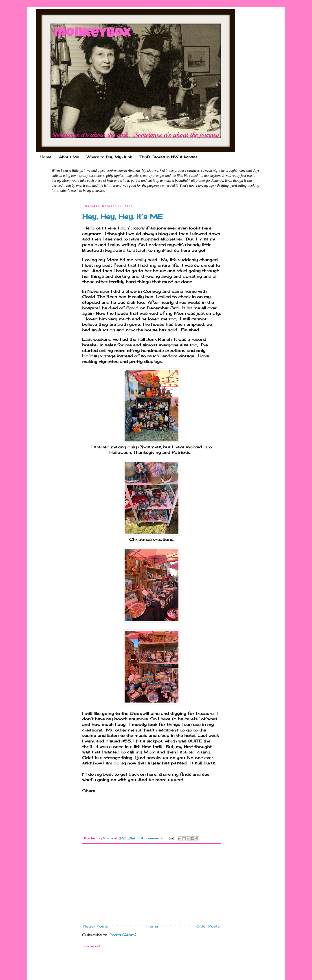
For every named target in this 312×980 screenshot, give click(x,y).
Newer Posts (96, 926)
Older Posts (208, 926)
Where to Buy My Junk (109, 157)
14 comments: (152, 838)
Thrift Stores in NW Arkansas (169, 157)
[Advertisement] (152, 885)
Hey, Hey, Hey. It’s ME (123, 216)
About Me (69, 157)
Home (46, 157)
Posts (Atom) (123, 935)
